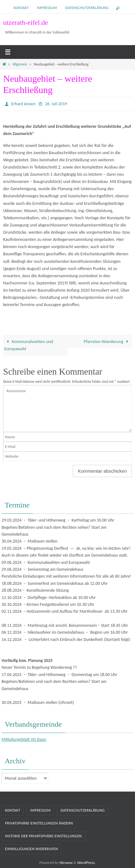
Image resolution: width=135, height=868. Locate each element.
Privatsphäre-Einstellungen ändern (39, 823)
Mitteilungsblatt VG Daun (24, 739)
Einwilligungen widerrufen (32, 849)
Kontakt (21, 8)
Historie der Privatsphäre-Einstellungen (43, 836)
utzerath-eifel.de (26, 22)
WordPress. (87, 863)
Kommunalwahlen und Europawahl (29, 345)
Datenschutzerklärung (87, 8)
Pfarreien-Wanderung (107, 341)
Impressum (47, 8)
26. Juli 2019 (56, 104)
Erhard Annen (23, 104)
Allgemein (20, 64)
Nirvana (66, 863)
